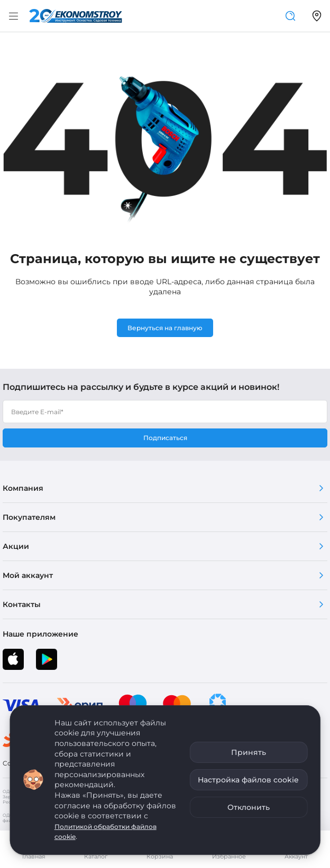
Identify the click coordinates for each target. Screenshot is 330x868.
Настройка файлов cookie (248, 780)
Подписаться (165, 438)
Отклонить (249, 807)
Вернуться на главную (165, 328)
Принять (249, 752)
